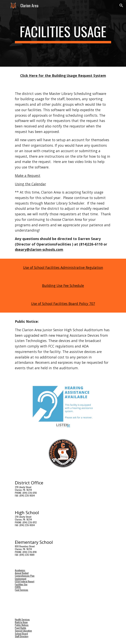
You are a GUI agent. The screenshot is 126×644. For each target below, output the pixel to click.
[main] (63, 33)
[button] (5, 5)
